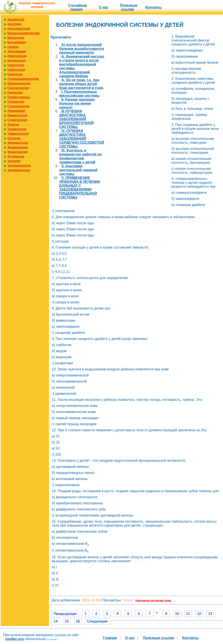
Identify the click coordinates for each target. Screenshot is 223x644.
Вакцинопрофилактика (23, 33)
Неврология (16, 65)
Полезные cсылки (129, 7)
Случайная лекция (77, 7)
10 (177, 614)
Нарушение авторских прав (153, 601)
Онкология (15, 74)
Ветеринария (17, 42)
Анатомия (14, 24)
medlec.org (14, 639)
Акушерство (16, 19)
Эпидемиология (19, 170)
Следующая (97, 621)
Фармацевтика (18, 147)
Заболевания (17, 51)
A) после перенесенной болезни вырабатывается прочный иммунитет (82, 49)
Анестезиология (19, 28)
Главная (110, 638)
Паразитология (18, 88)
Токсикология (17, 129)
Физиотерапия (18, 152)
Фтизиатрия (16, 156)
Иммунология (17, 56)
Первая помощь (19, 97)
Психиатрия (16, 102)
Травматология (18, 134)
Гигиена (13, 47)
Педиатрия (15, 92)
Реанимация (16, 111)
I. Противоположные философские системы (79, 94)
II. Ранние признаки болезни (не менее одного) (77, 103)
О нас (104, 7)
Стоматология (17, 120)
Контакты (153, 7)
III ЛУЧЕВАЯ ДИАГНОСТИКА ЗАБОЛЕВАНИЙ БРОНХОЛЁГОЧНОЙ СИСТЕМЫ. (76, 119)
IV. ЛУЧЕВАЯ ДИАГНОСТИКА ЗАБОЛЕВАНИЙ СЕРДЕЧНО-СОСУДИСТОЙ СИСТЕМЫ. (82, 139)
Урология (14, 138)
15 (67, 621)
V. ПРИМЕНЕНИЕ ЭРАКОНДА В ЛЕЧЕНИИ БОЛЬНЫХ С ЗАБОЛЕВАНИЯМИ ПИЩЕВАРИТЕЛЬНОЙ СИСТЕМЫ (80, 188)
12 (199, 614)
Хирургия (14, 161)
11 (188, 614)
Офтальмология (19, 83)
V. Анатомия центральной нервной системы (78, 170)
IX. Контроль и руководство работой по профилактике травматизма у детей (80, 156)
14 (56, 621)
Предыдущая (65, 614)
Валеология (16, 38)
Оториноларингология (23, 79)
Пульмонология (18, 106)
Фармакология (18, 143)
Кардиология (17, 60)
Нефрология (16, 70)
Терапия (13, 124)
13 (210, 614)
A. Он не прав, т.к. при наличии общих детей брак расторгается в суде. (81, 84)
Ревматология (17, 115)
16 (78, 621)
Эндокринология (19, 166)
